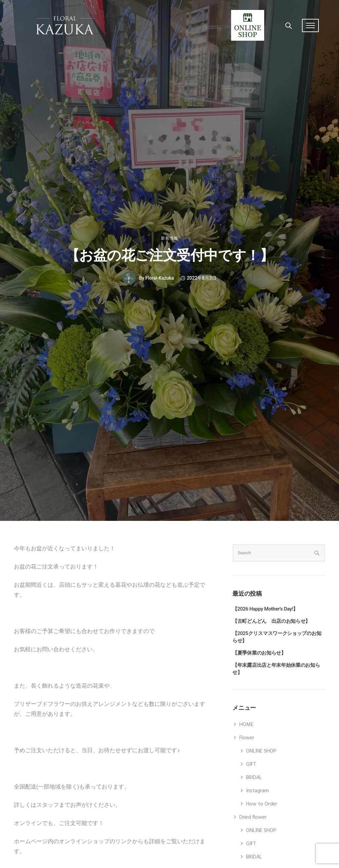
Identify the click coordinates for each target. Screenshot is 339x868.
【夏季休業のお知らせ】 (259, 653)
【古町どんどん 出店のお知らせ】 (271, 621)
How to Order (262, 804)
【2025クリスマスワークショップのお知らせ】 (277, 637)
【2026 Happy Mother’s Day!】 (265, 609)
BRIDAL (254, 778)
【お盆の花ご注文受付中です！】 (170, 255)
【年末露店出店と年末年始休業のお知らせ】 (276, 669)
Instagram (257, 791)
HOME (246, 725)
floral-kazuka (160, 278)
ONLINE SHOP (261, 751)
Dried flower (253, 817)
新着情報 (169, 238)
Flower (247, 738)
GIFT (251, 764)
